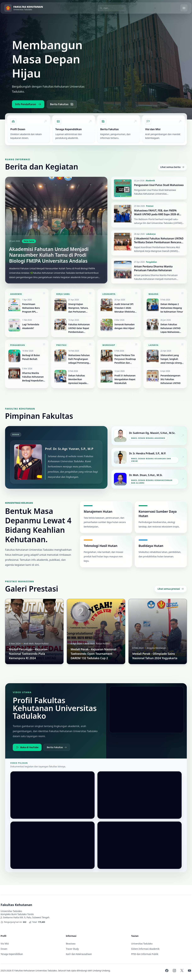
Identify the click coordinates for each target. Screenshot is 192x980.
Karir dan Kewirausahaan (79, 954)
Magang (154, 294)
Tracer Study (72, 949)
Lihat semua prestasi (171, 589)
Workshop (109, 345)
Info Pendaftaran (28, 104)
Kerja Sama (29, 241)
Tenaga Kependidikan (12, 954)
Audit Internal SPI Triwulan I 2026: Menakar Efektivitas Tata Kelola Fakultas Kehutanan (125, 308)
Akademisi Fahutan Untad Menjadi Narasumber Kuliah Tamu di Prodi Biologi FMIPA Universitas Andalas (49, 255)
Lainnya (154, 345)
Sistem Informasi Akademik (145, 949)
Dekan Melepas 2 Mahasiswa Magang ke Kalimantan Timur (172, 308)
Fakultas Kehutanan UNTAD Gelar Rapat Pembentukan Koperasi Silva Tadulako (79, 328)
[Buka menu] (184, 8)
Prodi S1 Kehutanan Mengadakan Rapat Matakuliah (125, 379)
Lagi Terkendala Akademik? (31, 326)
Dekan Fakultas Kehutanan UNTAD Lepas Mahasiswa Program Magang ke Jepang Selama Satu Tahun (171, 328)
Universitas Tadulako (142, 944)
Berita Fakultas (62, 104)
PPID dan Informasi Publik (145, 954)
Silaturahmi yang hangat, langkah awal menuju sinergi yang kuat (171, 359)
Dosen (4, 949)
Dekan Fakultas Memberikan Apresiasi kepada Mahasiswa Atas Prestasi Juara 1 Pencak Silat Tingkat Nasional (79, 379)
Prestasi (150, 206)
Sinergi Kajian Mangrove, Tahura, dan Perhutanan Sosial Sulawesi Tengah (78, 308)
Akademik (150, 181)
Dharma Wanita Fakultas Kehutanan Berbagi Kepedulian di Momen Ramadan (33, 377)
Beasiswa (71, 944)
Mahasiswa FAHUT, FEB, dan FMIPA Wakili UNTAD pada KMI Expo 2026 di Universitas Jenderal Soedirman (157, 214)
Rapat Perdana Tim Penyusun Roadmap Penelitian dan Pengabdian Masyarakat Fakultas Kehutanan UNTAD (126, 359)
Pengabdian (151, 262)
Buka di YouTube (27, 747)
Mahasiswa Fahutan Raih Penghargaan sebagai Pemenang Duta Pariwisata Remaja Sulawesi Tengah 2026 (79, 359)
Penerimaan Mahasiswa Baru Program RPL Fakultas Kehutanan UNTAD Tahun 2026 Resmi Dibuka (33, 308)
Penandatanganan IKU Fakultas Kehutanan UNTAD (171, 379)
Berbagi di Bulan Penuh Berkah (31, 357)
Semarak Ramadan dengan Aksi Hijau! (124, 326)
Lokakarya (151, 234)
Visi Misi (5, 944)
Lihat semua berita (172, 167)
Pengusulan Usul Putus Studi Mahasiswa (159, 185)
